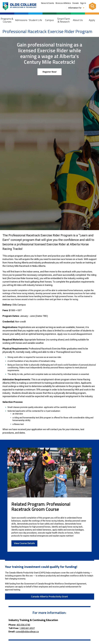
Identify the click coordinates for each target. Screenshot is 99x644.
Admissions (21, 20)
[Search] (92, 6)
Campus (49, 20)
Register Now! (50, 72)
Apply (92, 20)
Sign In (83, 3)
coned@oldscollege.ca (27, 632)
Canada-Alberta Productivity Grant (49, 596)
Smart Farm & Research (64, 20)
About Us (78, 20)
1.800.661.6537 (27, 628)
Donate (76, 3)
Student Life (35, 20)
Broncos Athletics (63, 3)
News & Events (47, 3)
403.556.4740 (23, 625)
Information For (76, 8)
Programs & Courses (7, 20)
